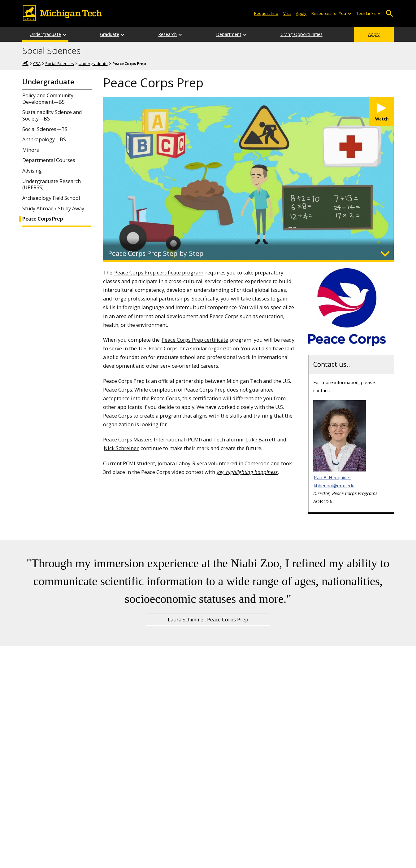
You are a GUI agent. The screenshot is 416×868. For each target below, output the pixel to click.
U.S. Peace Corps (158, 348)
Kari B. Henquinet (332, 477)
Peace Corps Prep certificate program (159, 272)
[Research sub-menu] (180, 34)
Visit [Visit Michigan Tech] (287, 13)
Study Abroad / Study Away (53, 209)
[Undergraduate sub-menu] (65, 34)
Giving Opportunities (301, 34)
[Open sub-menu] (349, 13)
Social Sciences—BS (45, 129)
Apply (374, 34)
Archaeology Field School (51, 198)
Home (25, 63)
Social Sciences (51, 51)
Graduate (110, 34)
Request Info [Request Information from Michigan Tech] (266, 13)
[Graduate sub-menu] (123, 34)
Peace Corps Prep (43, 219)
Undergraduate (45, 34)
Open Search (389, 13)
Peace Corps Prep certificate (195, 340)
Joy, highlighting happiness (247, 472)
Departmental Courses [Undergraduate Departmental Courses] (49, 160)
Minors (31, 150)
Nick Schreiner (121, 448)
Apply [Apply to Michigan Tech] (301, 13)
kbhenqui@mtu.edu (334, 485)
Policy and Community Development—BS (48, 99)
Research (167, 34)
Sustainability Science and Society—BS (52, 116)
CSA (37, 64)
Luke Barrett (260, 439)
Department (229, 34)
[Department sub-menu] (245, 34)
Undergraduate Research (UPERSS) (52, 185)
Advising (32, 171)
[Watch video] (381, 112)
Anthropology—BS (44, 140)
